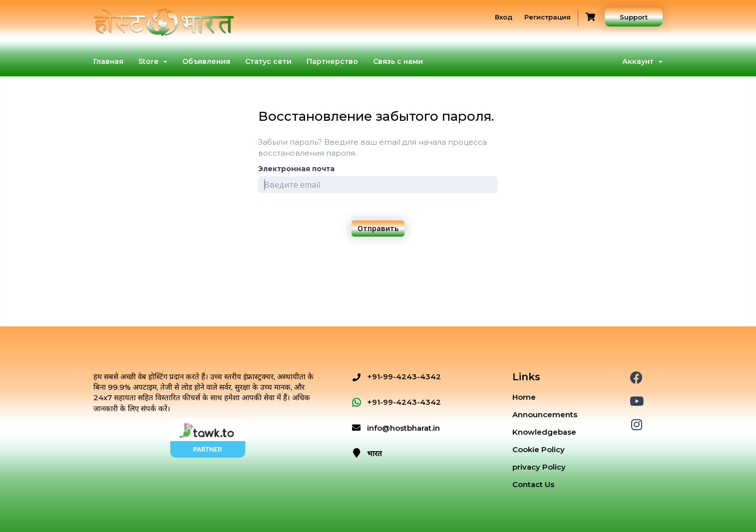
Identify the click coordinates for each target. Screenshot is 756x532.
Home (524, 397)
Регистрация (548, 17)
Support (634, 17)
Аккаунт (642, 61)
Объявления (206, 61)
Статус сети (268, 61)
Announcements (545, 414)
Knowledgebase (544, 432)
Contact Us (533, 484)
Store (153, 61)
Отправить (378, 228)
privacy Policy (539, 467)
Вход (504, 17)
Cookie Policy (539, 449)
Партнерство (332, 61)
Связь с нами (398, 61)
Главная (108, 61)
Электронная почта (296, 169)
